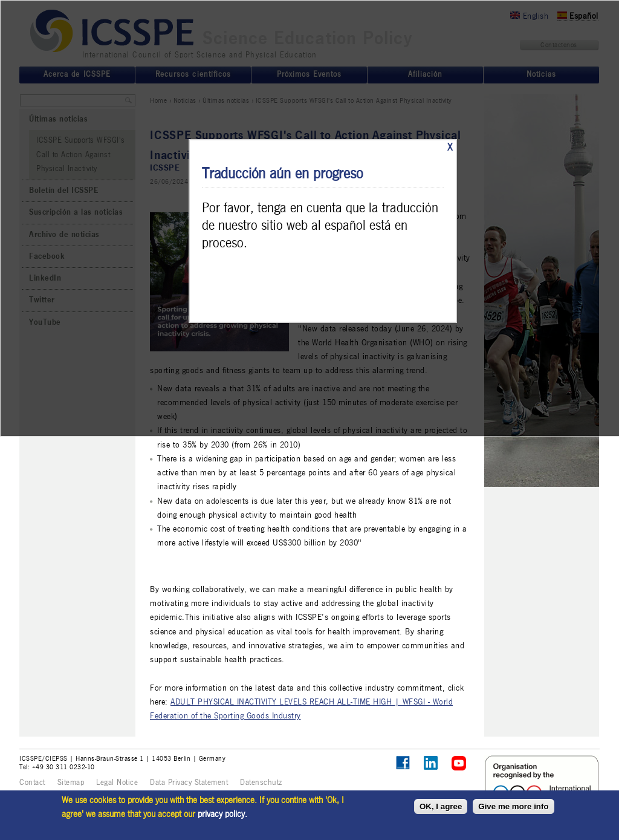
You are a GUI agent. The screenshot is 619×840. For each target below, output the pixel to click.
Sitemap (71, 783)
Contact (32, 783)
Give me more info (513, 806)
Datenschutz (261, 783)
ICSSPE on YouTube (459, 763)
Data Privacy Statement (189, 783)
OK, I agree (441, 806)
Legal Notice (117, 783)
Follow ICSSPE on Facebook (403, 763)
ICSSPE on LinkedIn (431, 763)
